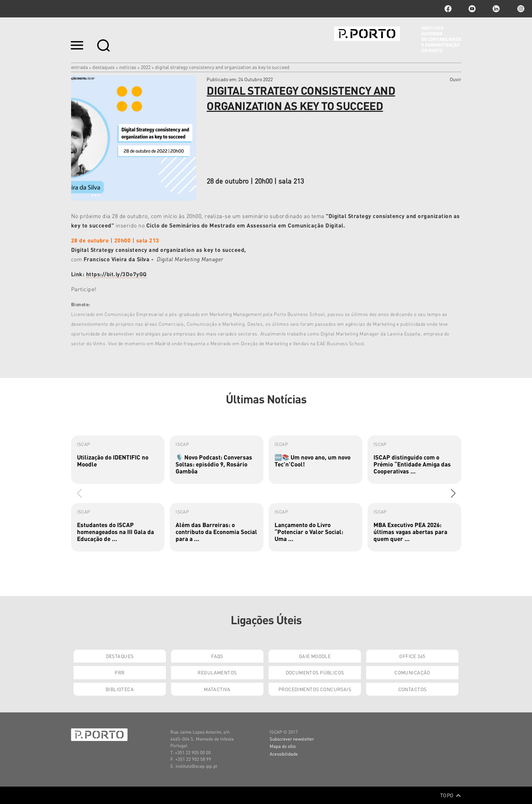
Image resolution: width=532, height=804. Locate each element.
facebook (448, 9)
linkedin (496, 9)
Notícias (128, 67)
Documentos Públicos (315, 672)
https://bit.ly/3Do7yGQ (116, 274)
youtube (472, 9)
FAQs (217, 656)
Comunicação (412, 672)
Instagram (520, 9)
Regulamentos (217, 672)
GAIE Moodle (315, 656)
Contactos (413, 689)
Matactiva (217, 689)
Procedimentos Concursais (315, 689)
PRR (119, 672)
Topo (451, 795)
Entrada (79, 67)
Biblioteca (120, 689)
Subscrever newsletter (292, 739)
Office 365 (412, 656)
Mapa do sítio (283, 746)
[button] (453, 493)
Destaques (103, 67)
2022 (146, 67)
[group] (118, 460)
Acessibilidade (284, 754)
